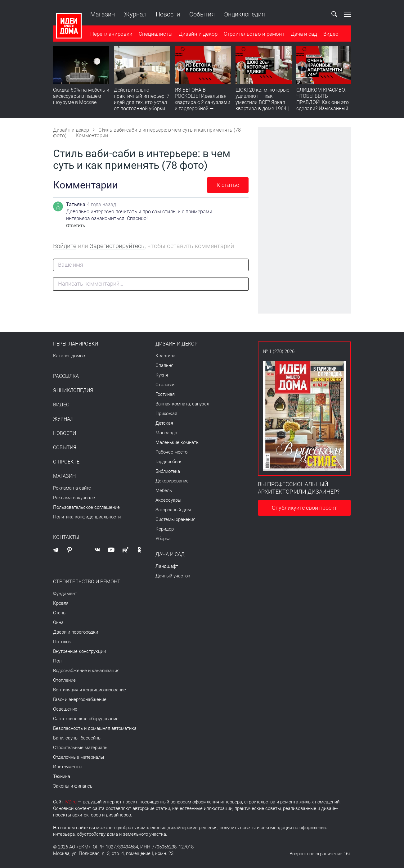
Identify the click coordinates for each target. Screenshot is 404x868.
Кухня (162, 375)
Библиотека (168, 471)
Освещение (65, 709)
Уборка (163, 539)
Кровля (61, 603)
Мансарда (166, 433)
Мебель (164, 491)
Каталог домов (69, 356)
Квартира (165, 356)
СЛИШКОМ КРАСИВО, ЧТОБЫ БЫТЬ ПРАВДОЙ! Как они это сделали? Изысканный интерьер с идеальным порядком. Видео (323, 105)
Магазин (103, 14)
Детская (164, 423)
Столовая (166, 385)
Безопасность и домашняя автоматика (95, 728)
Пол (57, 661)
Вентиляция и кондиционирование (90, 690)
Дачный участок (173, 576)
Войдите (65, 246)
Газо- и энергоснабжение (80, 699)
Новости (168, 14)
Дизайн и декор (198, 34)
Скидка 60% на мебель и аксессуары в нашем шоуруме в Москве (81, 96)
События (202, 14)
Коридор (165, 529)
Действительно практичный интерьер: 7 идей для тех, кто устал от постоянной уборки (142, 99)
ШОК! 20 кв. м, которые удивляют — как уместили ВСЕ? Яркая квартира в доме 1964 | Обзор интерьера (262, 102)
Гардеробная (169, 462)
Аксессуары (168, 500)
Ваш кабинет (320, 14)
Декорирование (172, 481)
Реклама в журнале (74, 498)
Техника (62, 776)
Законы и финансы (73, 786)
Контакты (66, 537)
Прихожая (166, 414)
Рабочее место (171, 452)
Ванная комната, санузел (182, 404)
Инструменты (68, 767)
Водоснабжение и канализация (86, 671)
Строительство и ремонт (254, 34)
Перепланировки (111, 34)
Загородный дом (173, 510)
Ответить (76, 226)
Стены (60, 613)
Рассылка (66, 376)
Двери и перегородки (76, 632)
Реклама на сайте (72, 488)
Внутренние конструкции (79, 651)
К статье (228, 185)
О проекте (66, 462)
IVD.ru (71, 802)
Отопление (64, 680)
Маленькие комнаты (177, 442)
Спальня (164, 365)
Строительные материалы (81, 748)
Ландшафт (167, 566)
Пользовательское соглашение (86, 507)
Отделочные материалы (79, 757)
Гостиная (165, 394)
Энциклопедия (245, 14)
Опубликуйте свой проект (304, 508)
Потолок (62, 642)
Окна (58, 622)
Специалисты (156, 34)
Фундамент (65, 594)
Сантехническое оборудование (86, 719)
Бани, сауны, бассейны (77, 738)
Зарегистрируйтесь (117, 246)
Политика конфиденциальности (87, 517)
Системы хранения (175, 519)
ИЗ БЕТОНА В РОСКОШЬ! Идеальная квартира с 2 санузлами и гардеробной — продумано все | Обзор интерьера (202, 105)
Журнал (135, 14)
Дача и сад (304, 34)
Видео (331, 34)
